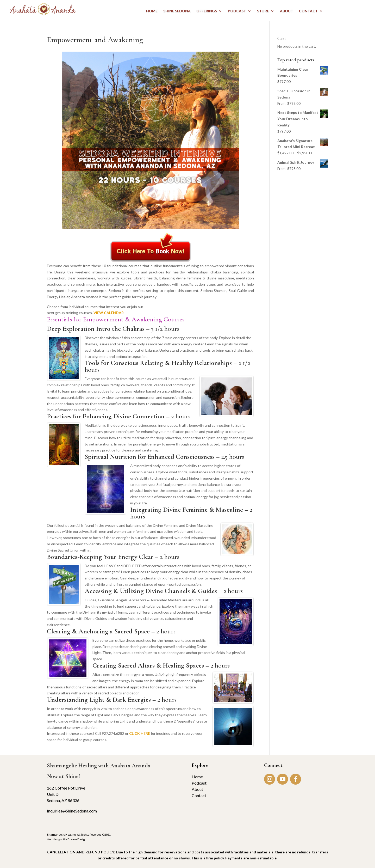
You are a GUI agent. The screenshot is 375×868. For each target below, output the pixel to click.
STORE (263, 11)
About (197, 789)
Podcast (199, 783)
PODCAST (237, 11)
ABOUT (287, 11)
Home (197, 777)
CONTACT (308, 11)
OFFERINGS (207, 11)
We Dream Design (75, 839)
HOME (152, 11)
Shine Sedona (177, 11)
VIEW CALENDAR (109, 313)
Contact (199, 795)
